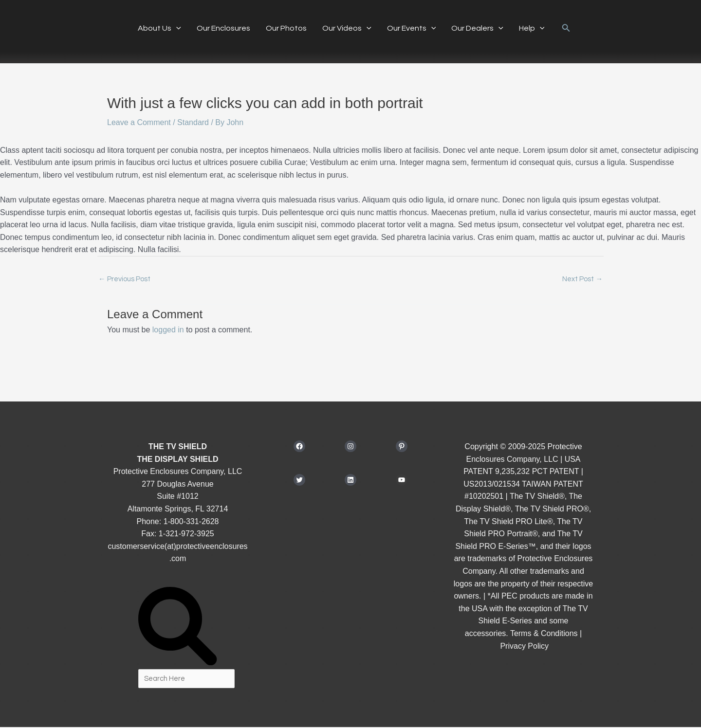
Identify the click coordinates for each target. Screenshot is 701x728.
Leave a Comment (139, 122)
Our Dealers (477, 28)
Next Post (582, 280)
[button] (176, 28)
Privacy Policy (524, 646)
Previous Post (124, 280)
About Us (159, 28)
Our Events (412, 28)
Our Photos (286, 28)
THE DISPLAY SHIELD (177, 460)
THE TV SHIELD (178, 447)
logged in (168, 331)
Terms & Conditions (544, 634)
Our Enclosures (223, 28)
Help (532, 28)
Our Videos (347, 28)
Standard (193, 122)
